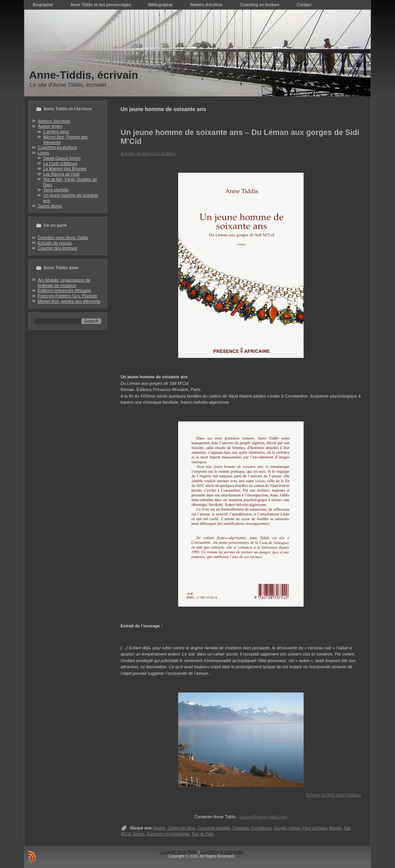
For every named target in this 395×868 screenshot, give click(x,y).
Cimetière (241, 828)
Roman (336, 828)
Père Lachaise (315, 828)
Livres (43, 153)
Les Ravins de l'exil (61, 174)
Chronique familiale (214, 828)
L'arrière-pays (56, 131)
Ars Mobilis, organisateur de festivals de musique (64, 283)
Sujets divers (50, 206)
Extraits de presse (55, 243)
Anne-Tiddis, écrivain (84, 75)
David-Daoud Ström (62, 158)
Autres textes (50, 126)
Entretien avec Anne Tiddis (63, 238)
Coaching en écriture (260, 5)
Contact (304, 5)
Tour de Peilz (203, 834)
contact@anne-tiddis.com (263, 817)
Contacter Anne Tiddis (178, 852)
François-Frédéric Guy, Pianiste (68, 296)
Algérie (160, 828)
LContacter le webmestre (222, 852)
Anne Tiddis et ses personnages (101, 5)
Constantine (261, 828)
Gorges (280, 828)
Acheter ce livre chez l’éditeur (149, 153)
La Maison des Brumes (65, 169)
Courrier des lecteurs (57, 248)
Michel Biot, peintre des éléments (69, 301)
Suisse (138, 834)
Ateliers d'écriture (54, 121)
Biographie (43, 5)
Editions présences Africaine (64, 290)
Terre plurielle (56, 190)
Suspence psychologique (168, 834)
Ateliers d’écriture (207, 5)
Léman (295, 828)
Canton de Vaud (181, 828)
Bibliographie (160, 5)
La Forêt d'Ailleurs (60, 163)
